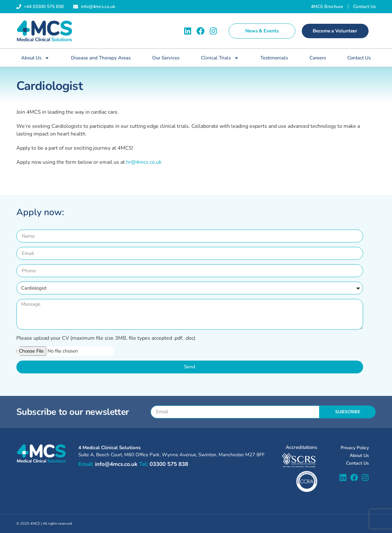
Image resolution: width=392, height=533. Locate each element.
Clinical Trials (220, 58)
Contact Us (359, 58)
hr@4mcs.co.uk (144, 162)
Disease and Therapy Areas (101, 58)
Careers (318, 58)
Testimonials (274, 58)
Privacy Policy (355, 448)
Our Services (166, 58)
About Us (35, 58)
